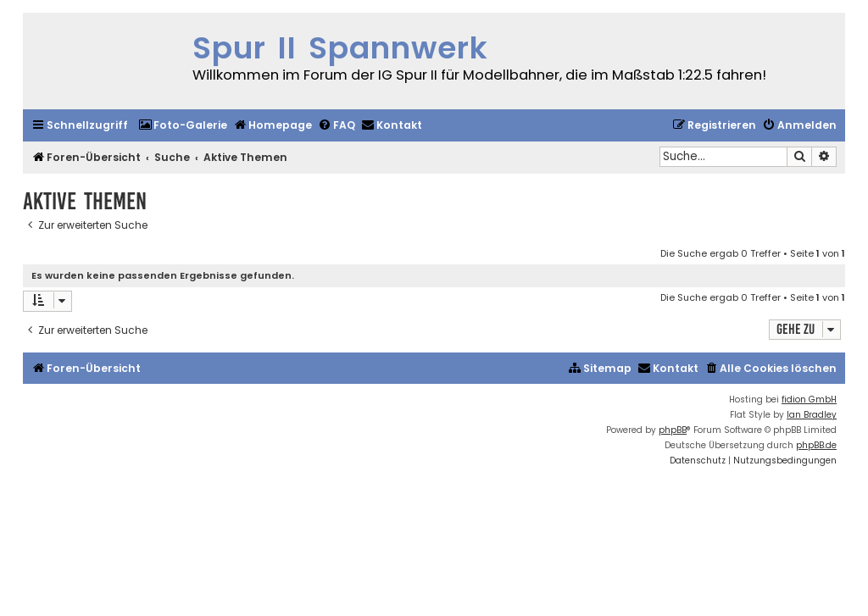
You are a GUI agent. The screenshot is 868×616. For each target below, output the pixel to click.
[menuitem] (183, 126)
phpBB (673, 430)
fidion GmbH (809, 400)
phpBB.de (816, 445)
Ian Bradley (812, 415)
